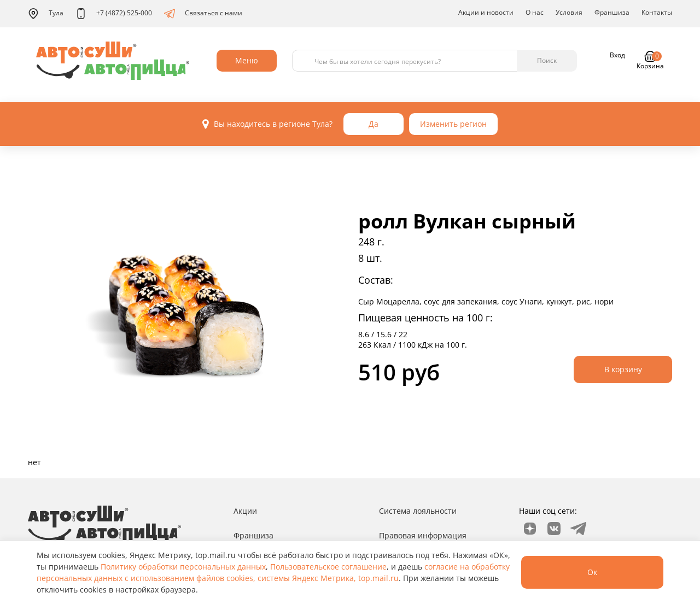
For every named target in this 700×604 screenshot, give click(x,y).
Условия (569, 12)
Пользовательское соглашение (328, 567)
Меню (247, 60)
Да (374, 124)
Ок (592, 572)
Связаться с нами (203, 14)
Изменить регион (453, 124)
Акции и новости (486, 12)
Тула (46, 14)
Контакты (657, 12)
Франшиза (612, 12)
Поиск (547, 60)
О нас (535, 12)
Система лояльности (418, 511)
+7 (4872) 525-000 (114, 14)
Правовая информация (423, 535)
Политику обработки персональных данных (183, 567)
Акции (245, 511)
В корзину (623, 369)
